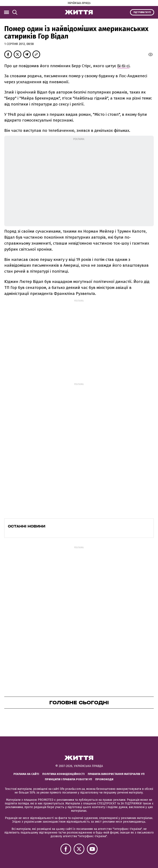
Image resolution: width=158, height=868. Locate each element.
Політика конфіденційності (63, 774)
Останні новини (27, 526)
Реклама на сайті (26, 774)
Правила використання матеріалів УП (116, 774)
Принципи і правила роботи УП (68, 779)
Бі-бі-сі (123, 66)
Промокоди (104, 779)
